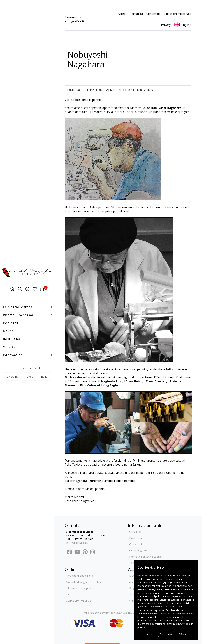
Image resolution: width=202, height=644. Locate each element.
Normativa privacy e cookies (146, 557)
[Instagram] (92, 553)
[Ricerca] (20, 289)
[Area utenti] (27, 289)
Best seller (12, 339)
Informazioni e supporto (80, 588)
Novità (8, 331)
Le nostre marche (18, 307)
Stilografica (12, 377)
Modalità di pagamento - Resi (84, 582)
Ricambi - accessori (19, 315)
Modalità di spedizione (79, 576)
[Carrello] (42, 289)
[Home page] (12, 289)
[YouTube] (77, 553)
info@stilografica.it (77, 543)
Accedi (122, 14)
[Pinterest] (85, 553)
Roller (45, 377)
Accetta (150, 634)
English (186, 25)
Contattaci (153, 14)
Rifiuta (182, 634)
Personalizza (167, 634)
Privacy (166, 25)
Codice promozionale (177, 14)
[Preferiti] (35, 289)
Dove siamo (136, 538)
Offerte (9, 347)
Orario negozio (138, 550)
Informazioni (13, 355)
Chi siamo (135, 532)
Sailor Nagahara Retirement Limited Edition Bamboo (100, 481)
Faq (68, 594)
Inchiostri (11, 323)
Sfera (30, 377)
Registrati (136, 14)
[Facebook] (69, 553)
